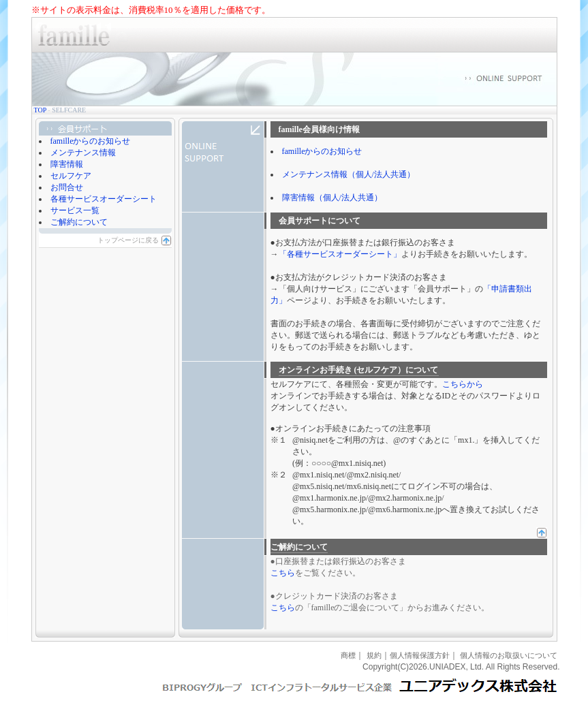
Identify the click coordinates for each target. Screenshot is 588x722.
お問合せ (67, 187)
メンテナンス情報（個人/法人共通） (349, 174)
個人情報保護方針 (420, 655)
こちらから (463, 384)
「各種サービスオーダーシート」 (340, 254)
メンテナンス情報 (83, 153)
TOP (40, 110)
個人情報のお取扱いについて (509, 655)
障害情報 (67, 164)
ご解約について (79, 222)
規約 (374, 655)
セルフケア (71, 176)
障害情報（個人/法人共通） (332, 198)
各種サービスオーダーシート (104, 199)
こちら (283, 573)
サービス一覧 (75, 210)
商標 (348, 655)
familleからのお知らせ (91, 141)
